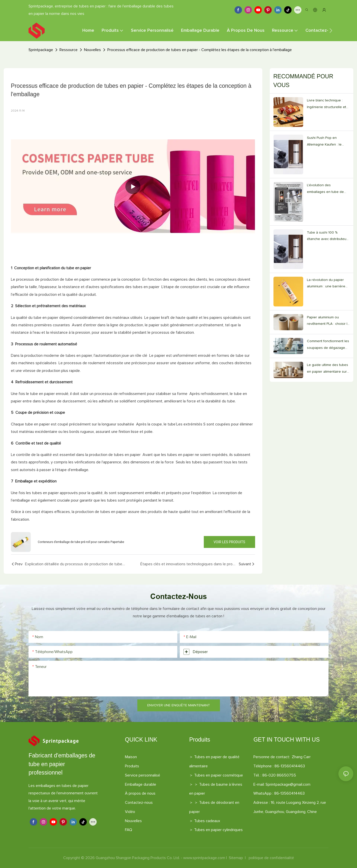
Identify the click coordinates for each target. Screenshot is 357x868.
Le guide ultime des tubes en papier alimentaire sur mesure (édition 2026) (327, 369)
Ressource (69, 50)
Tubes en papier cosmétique (219, 775)
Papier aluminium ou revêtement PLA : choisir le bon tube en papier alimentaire (328, 321)
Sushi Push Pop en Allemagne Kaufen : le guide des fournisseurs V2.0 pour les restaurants (327, 142)
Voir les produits (229, 542)
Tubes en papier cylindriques (218, 830)
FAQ (129, 830)
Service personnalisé (143, 775)
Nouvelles (92, 50)
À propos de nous (140, 793)
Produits (132, 766)
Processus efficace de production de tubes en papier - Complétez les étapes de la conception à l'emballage (200, 50)
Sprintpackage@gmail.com (288, 784)
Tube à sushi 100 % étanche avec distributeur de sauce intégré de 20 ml (328, 237)
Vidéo (130, 812)
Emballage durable (141, 784)
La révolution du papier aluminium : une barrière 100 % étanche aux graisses (326, 284)
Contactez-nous (139, 803)
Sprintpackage (41, 50)
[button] (331, 30)
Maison (131, 757)
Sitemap (236, 858)
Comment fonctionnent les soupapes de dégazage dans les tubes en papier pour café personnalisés (328, 345)
